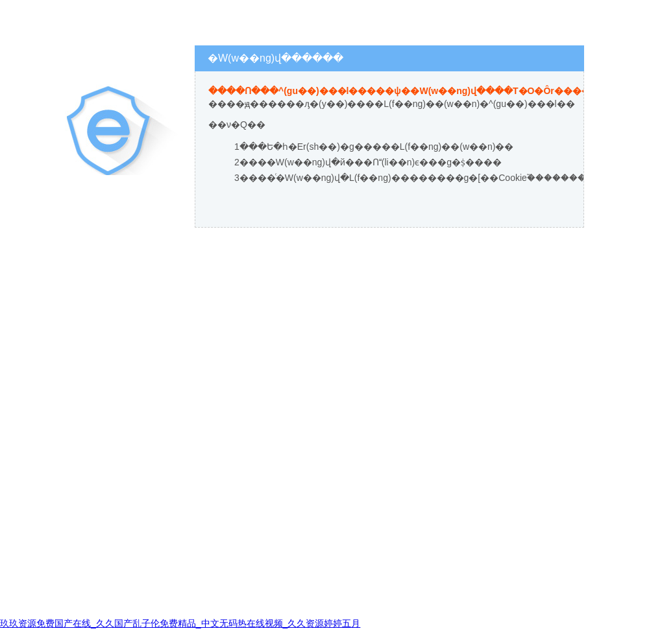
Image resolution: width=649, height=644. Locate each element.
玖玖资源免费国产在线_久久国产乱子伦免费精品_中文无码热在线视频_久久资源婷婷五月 (180, 623)
